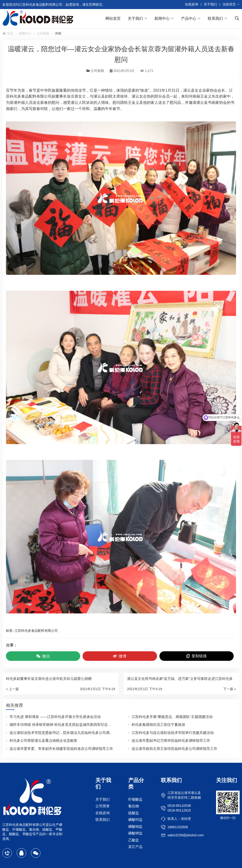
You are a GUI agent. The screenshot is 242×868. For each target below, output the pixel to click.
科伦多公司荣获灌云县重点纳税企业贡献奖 (43, 740)
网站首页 (113, 18)
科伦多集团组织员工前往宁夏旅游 (158, 725)
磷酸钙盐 (135, 820)
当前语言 (229, 4)
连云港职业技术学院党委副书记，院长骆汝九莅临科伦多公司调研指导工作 (68, 733)
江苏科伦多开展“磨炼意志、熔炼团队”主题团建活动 (172, 717)
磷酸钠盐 (135, 826)
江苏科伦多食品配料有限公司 (36, 631)
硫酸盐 (134, 813)
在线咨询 (192, 4)
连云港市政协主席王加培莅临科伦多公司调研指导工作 (174, 749)
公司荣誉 (103, 806)
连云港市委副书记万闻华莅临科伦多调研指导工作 (171, 740)
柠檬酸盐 (135, 799)
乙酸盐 (134, 840)
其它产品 (135, 847)
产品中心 (189, 18)
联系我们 (215, 18)
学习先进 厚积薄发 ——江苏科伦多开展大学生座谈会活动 (55, 717)
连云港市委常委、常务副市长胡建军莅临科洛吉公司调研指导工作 (61, 749)
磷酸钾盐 (135, 833)
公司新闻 (43, 33)
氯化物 (134, 806)
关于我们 (210, 4)
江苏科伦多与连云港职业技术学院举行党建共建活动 (173, 733)
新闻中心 (162, 18)
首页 (8, 33)
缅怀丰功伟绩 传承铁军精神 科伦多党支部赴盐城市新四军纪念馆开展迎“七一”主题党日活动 (81, 725)
